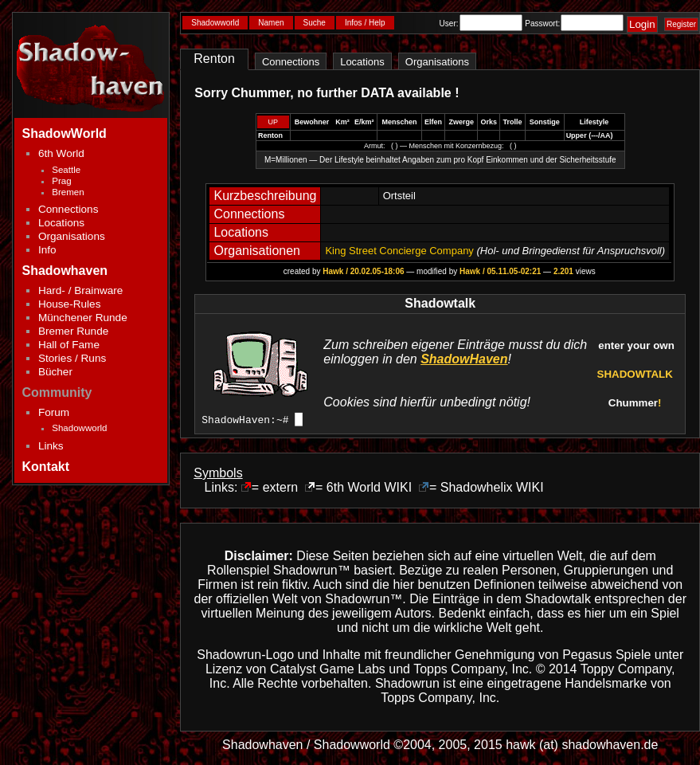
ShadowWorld (65, 133)
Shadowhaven (65, 271)
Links (51, 446)
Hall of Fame (69, 345)
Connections (68, 209)
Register (681, 24)
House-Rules (70, 304)
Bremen (68, 192)
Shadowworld (79, 428)
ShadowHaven (464, 359)
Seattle (66, 170)
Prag (61, 181)
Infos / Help (365, 23)
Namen (271, 23)
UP (273, 122)
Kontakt (46, 467)
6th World (61, 153)
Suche (315, 23)
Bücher (55, 372)
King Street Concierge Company (399, 251)
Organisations (72, 236)
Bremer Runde (73, 331)
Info (47, 250)
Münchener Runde (83, 318)
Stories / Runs (72, 358)
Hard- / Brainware (81, 290)
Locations (61, 223)
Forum (54, 412)
